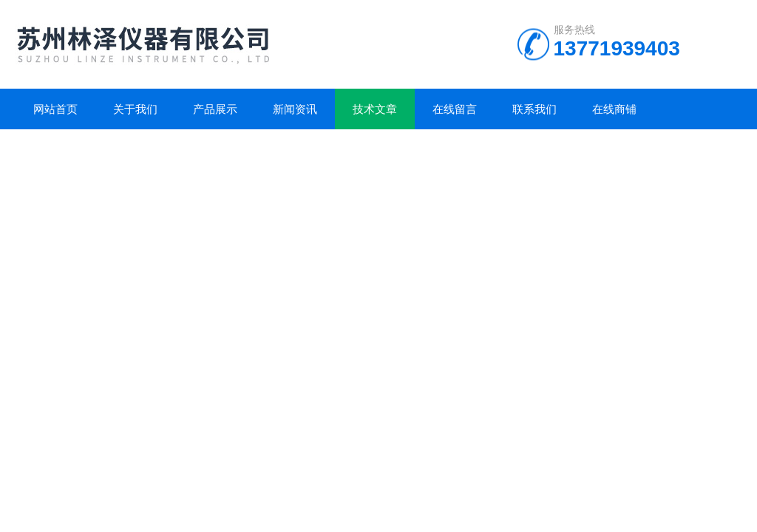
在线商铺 (614, 109)
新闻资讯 (295, 109)
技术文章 (375, 109)
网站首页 (55, 109)
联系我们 (534, 109)
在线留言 (455, 109)
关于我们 (135, 109)
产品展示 (215, 109)
